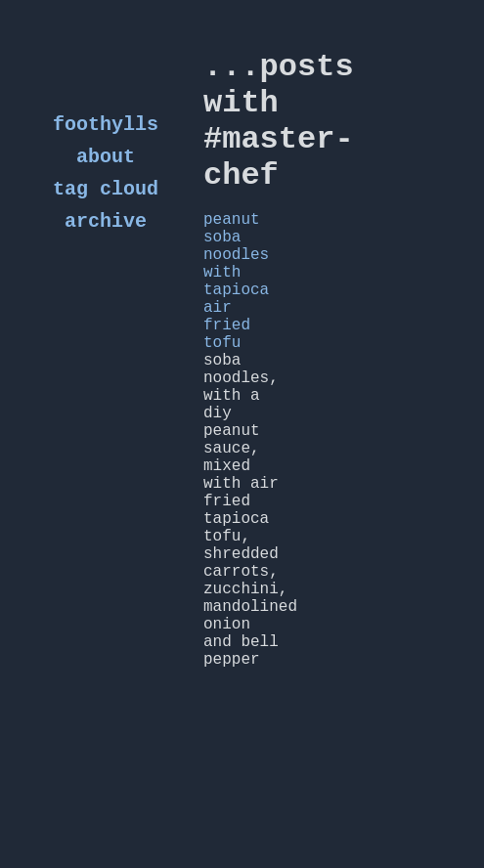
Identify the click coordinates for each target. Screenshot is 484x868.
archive (106, 235)
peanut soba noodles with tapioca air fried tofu (236, 325)
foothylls (106, 127)
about (106, 163)
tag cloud (106, 199)
